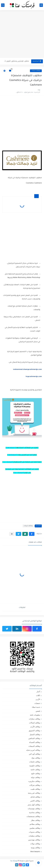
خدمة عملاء (36, 707)
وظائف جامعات (35, 762)
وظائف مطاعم (35, 824)
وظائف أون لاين (34, 754)
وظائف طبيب (35, 789)
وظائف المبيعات (34, 746)
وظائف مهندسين (34, 840)
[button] (32, 534)
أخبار (38, 692)
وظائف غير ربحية (34, 793)
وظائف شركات (36, 71)
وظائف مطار (35, 820)
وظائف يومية (35, 848)
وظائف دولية (35, 777)
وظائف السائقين (34, 738)
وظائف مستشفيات (33, 816)
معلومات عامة (35, 715)
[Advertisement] (22, 34)
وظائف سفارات (34, 719)
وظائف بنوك (36, 758)
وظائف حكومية (35, 766)
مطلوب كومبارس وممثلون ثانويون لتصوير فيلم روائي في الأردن (16, 61)
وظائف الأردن (35, 727)
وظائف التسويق (34, 731)
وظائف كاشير (35, 801)
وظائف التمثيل (35, 734)
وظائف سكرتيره (34, 781)
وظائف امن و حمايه (33, 750)
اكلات (38, 695)
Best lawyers (35, 851)
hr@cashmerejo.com (34, 377)
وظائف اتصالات (35, 723)
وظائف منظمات (34, 836)
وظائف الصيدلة (35, 742)
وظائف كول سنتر (34, 805)
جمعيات (37, 703)
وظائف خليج (36, 773)
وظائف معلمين (35, 828)
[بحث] (3, 5)
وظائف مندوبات (34, 832)
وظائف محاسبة (35, 812)
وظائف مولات (35, 844)
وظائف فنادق (35, 797)
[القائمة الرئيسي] (41, 5)
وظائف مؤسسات (34, 809)
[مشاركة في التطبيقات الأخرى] (12, 534)
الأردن (38, 699)
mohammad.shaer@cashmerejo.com (27, 370)
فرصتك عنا (8, 462)
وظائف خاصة (35, 770)
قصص (38, 711)
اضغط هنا (11, 448)
